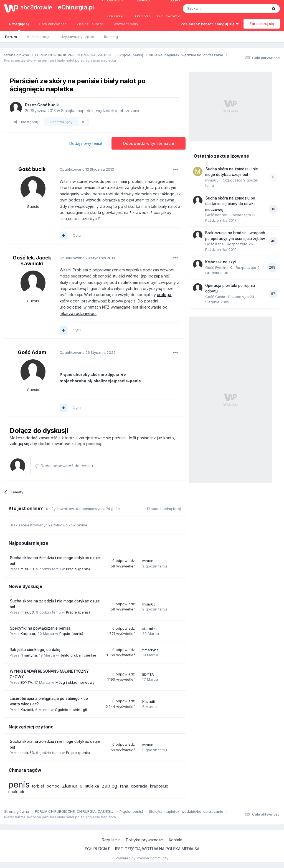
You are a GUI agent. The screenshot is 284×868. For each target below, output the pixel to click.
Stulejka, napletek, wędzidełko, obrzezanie (101, 111)
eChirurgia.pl (73, 7)
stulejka (92, 786)
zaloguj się (19, 444)
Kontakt (176, 840)
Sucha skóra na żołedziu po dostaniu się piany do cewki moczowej (230, 204)
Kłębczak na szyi (220, 262)
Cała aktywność (53, 24)
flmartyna (29, 655)
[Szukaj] (211, 9)
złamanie (72, 786)
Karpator (28, 634)
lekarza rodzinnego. (78, 313)
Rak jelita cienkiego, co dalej (35, 650)
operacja (139, 786)
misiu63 (27, 569)
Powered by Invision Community (142, 858)
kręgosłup (159, 786)
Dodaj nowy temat (86, 143)
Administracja (39, 37)
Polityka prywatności (145, 840)
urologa (164, 295)
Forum (11, 37)
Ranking (111, 37)
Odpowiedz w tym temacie (149, 143)
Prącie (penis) (78, 569)
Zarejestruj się (262, 24)
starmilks (150, 629)
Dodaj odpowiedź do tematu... (65, 466)
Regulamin (111, 840)
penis (19, 784)
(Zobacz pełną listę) (164, 509)
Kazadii (27, 710)
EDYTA (26, 682)
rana (124, 786)
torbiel (38, 786)
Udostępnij (26, 122)
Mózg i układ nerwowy (75, 682)
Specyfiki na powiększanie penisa (40, 628)
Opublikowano (87, 169)
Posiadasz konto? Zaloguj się (210, 24)
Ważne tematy (126, 24)
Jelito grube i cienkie (78, 655)
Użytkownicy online (77, 37)
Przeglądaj (19, 26)
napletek (16, 792)
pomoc (53, 786)
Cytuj (77, 235)
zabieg (110, 786)
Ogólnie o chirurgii (71, 710)
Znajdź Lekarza (90, 24)
